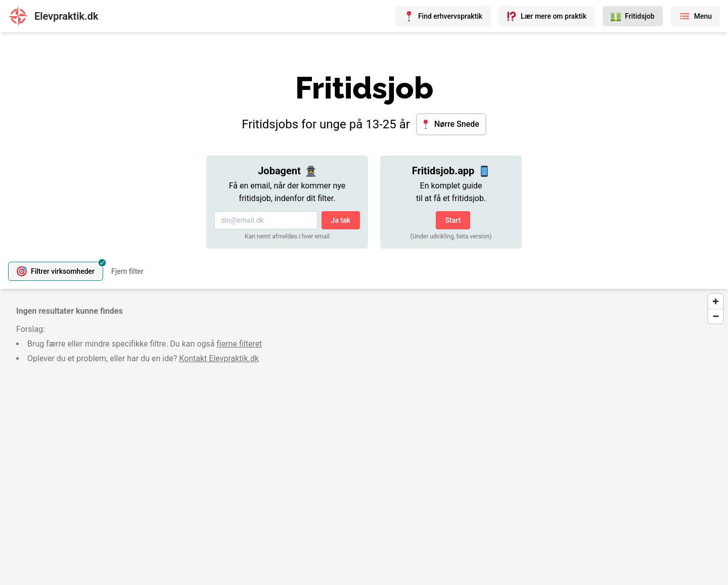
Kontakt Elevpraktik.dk (219, 358)
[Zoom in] (716, 301)
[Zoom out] (716, 316)
